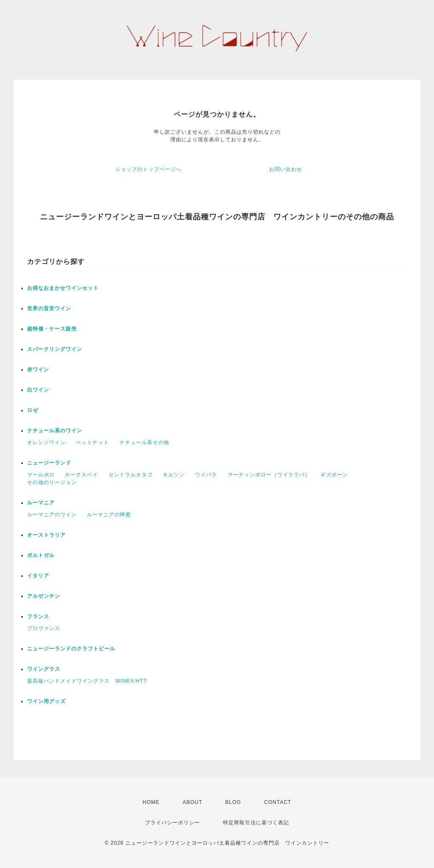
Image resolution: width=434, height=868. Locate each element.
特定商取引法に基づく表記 (256, 823)
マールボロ (41, 475)
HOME (151, 802)
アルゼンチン (44, 596)
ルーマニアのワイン (52, 515)
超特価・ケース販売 (52, 329)
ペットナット (92, 442)
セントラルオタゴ (131, 475)
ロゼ (33, 410)
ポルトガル (41, 555)
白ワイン (38, 390)
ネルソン (174, 475)
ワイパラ (206, 475)
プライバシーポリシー (172, 823)
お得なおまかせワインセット (63, 288)
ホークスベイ (81, 475)
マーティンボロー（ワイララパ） (269, 475)
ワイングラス (44, 669)
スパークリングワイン (55, 349)
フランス (38, 616)
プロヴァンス (44, 628)
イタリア (38, 576)
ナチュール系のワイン (55, 431)
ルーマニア (41, 503)
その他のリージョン (52, 482)
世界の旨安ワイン (49, 308)
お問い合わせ (286, 169)
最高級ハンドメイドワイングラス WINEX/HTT (87, 681)
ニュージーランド (49, 463)
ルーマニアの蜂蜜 (109, 515)
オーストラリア (46, 535)
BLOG (233, 802)
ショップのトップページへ (148, 169)
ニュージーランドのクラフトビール (71, 649)
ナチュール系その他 (144, 442)
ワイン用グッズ (46, 701)
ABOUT (192, 802)
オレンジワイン (46, 442)
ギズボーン (334, 475)
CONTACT (278, 802)
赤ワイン (38, 370)
